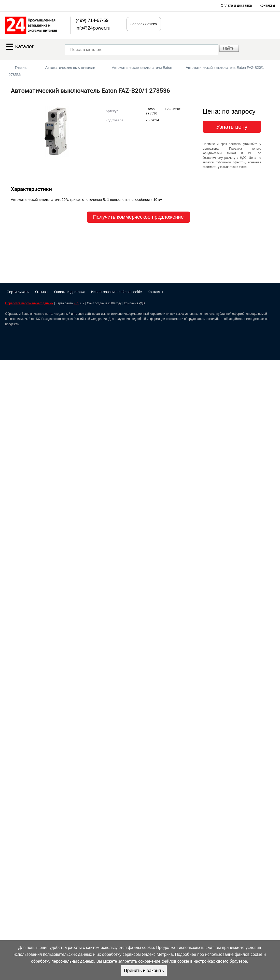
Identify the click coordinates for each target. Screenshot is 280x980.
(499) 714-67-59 (92, 20)
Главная (22, 68)
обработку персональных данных (63, 961)
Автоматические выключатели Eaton (142, 68)
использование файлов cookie (234, 954)
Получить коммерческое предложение (138, 217)
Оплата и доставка (236, 5)
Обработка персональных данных (29, 303)
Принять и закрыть (144, 971)
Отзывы (42, 292)
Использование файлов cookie (116, 292)
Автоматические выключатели (70, 68)
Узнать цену (232, 127)
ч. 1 (76, 303)
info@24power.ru (93, 28)
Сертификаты (18, 292)
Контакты (267, 5)
